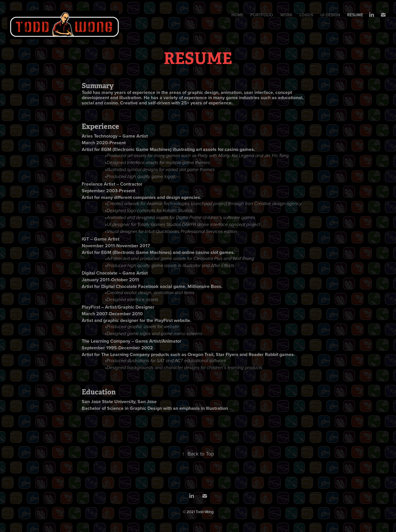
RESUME (355, 15)
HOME (237, 15)
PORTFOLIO (262, 15)
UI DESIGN (330, 15)
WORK (286, 15)
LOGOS (306, 15)
